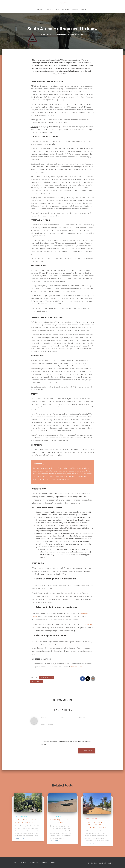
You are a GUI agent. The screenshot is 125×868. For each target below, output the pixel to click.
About (85, 9)
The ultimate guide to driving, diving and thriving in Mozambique (96, 825)
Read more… (21, 838)
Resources (37, 682)
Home (40, 9)
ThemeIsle (109, 863)
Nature (49, 9)
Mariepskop (88, 624)
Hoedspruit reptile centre (68, 645)
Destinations (62, 9)
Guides (75, 9)
